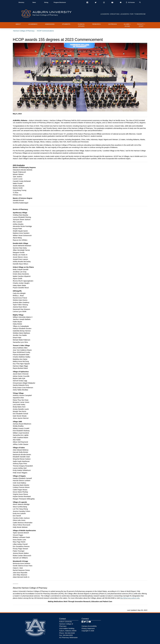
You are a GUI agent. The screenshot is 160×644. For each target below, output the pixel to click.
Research (97, 24)
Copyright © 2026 (88, 631)
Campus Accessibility (89, 626)
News (34, 2)
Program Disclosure (60, 2)
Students (66, 24)
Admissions (50, 24)
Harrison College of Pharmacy (24, 31)
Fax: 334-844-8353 (66, 635)
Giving (46, 2)
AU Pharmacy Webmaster (68, 637)
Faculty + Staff (141, 25)
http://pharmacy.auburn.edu (130, 598)
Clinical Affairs (81, 25)
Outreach (113, 24)
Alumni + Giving (127, 25)
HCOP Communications (45, 31)
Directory (21, 2)
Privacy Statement (88, 628)
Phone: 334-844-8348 (67, 633)
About (18, 24)
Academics (33, 24)
